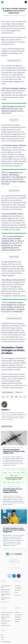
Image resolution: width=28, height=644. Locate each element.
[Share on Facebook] (8, 397)
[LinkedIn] (16, 568)
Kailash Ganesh (6, 448)
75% (5, 236)
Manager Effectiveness (6, 621)
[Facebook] (9, 568)
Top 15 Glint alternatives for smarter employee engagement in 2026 (13, 491)
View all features (5, 602)
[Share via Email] (20, 397)
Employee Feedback (5, 590)
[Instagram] (19, 568)
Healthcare (17, 622)
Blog (2, 635)
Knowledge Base (18, 588)
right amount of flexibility (18, 225)
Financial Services (19, 615)
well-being (13, 175)
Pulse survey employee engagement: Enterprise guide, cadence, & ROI (14, 451)
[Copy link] (25, 397)
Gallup (16, 49)
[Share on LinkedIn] (12, 397)
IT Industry (17, 613)
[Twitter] (12, 568)
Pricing (16, 593)
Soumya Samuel (6, 526)
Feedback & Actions (5, 592)
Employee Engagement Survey (6, 587)
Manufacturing (18, 619)
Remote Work (4, 623)
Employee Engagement (8, 392)
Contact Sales (18, 595)
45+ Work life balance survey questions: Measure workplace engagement (14, 530)
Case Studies (18, 590)
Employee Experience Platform (6, 599)
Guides (3, 637)
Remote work (19, 392)
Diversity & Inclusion (5, 615)
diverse (22, 305)
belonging (10, 106)
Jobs (2, 639)
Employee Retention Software (5, 618)
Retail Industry (18, 617)
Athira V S (5, 487)
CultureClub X (18, 586)
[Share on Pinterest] (16, 397)
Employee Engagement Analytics (6, 595)
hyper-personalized (10, 376)
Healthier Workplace (5, 625)
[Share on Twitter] (3, 397)
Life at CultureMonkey (6, 642)
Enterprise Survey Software (7, 613)
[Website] (9, 410)
